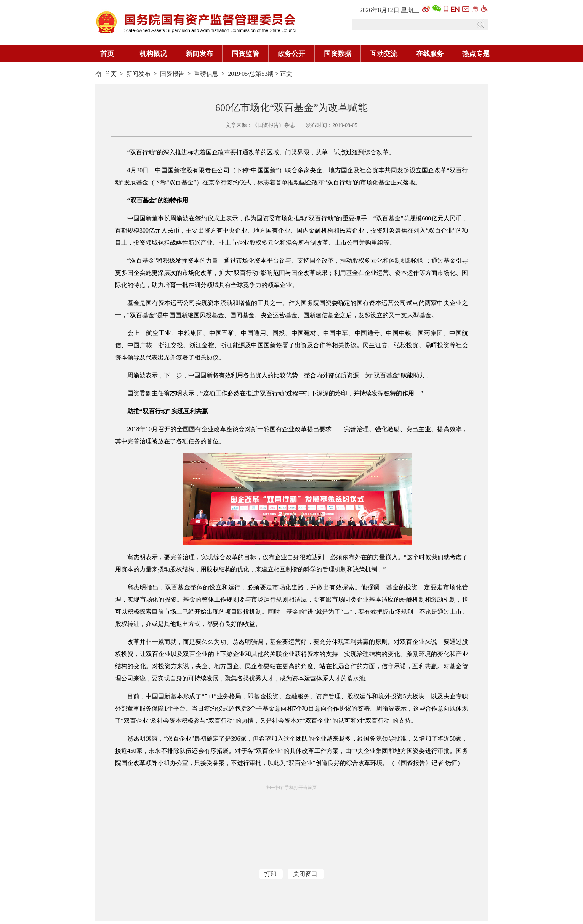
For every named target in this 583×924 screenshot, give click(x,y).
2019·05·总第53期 (251, 74)
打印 (271, 874)
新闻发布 (138, 74)
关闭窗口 (305, 874)
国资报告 (172, 74)
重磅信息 (206, 74)
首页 (111, 74)
